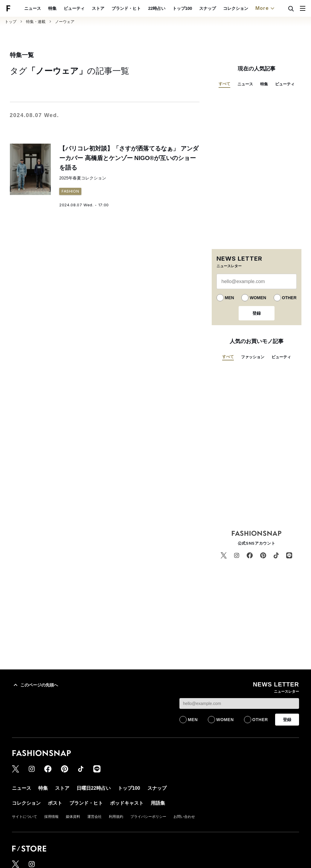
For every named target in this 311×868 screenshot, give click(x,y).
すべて (224, 84)
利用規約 (116, 817)
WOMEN (258, 298)
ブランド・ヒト (126, 8)
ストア (98, 8)
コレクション (236, 8)
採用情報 (51, 817)
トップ (11, 22)
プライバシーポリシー (148, 817)
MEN (230, 298)
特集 (52, 8)
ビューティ (74, 8)
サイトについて (25, 817)
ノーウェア (65, 22)
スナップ (208, 8)
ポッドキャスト (127, 803)
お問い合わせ (184, 817)
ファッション (253, 357)
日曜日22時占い (94, 788)
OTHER (289, 298)
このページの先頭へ (35, 685)
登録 (257, 313)
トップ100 (182, 8)
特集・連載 (36, 22)
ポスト (55, 803)
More (266, 8)
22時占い (157, 8)
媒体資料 (73, 817)
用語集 (158, 803)
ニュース (33, 8)
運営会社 (94, 817)
